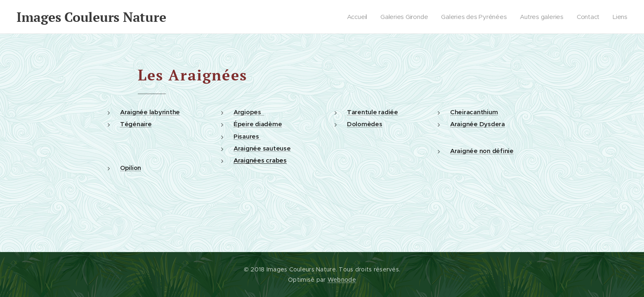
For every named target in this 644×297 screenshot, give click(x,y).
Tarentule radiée (373, 112)
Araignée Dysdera (478, 124)
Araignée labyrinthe (150, 112)
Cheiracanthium (474, 112)
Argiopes (249, 112)
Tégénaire (136, 124)
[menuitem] (356, 17)
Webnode (342, 280)
